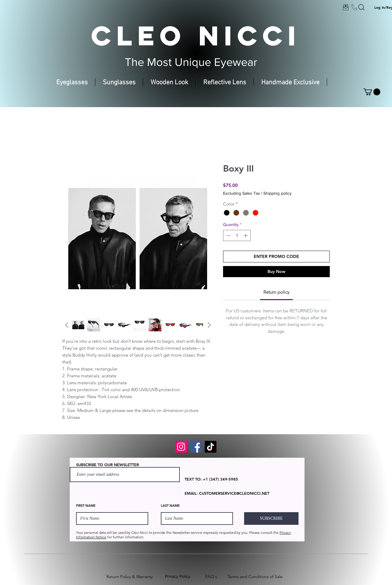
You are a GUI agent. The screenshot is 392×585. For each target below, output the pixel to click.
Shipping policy (277, 193)
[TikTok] (211, 447)
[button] (372, 92)
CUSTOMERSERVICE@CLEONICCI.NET (234, 493)
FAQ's (211, 577)
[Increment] (246, 235)
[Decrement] (228, 235)
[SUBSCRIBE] (271, 518)
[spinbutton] (237, 235)
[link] (276, 292)
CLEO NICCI (196, 36)
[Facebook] (196, 447)
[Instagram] (181, 447)
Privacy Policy (178, 576)
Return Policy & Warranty (130, 577)
